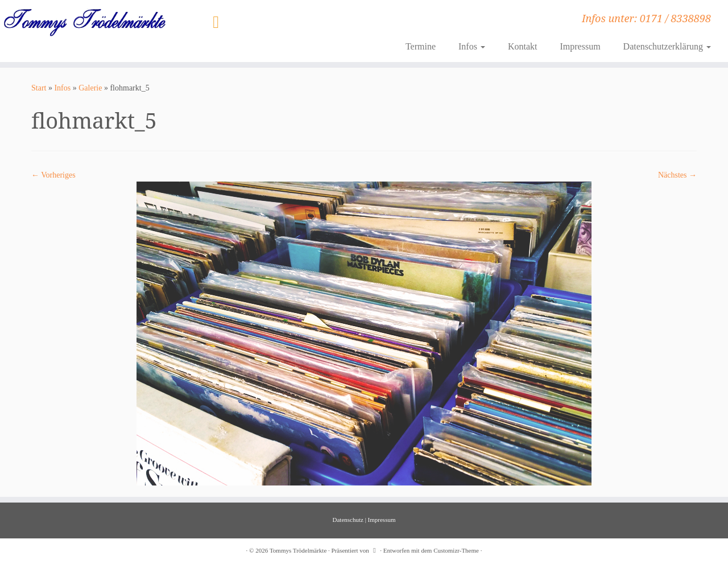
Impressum (580, 46)
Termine (421, 46)
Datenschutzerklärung (667, 46)
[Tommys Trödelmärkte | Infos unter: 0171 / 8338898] (84, 22)
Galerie (90, 88)
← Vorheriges (53, 175)
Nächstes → (677, 175)
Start (39, 88)
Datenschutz (348, 520)
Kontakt (523, 46)
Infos (472, 46)
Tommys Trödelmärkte (298, 550)
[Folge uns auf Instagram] (220, 22)
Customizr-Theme (456, 550)
